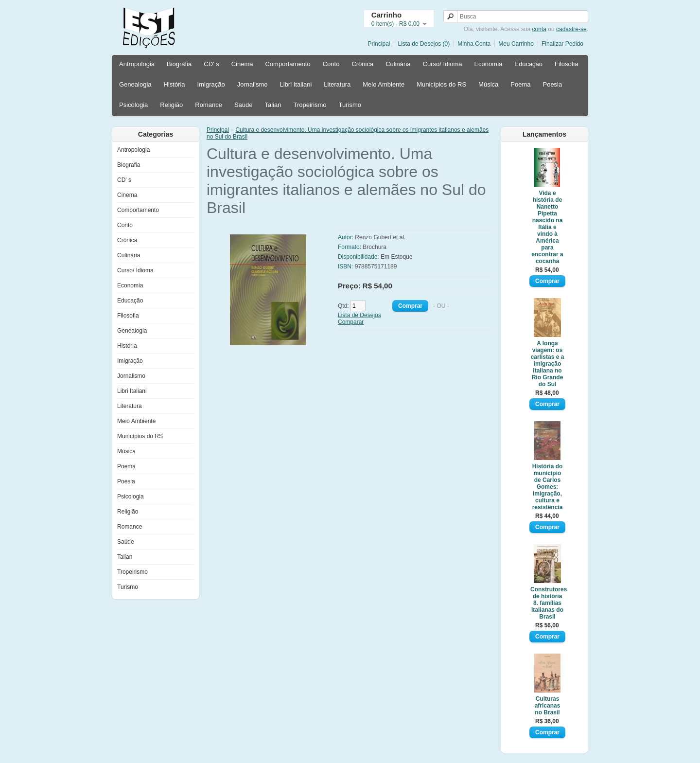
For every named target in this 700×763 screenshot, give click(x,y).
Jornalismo (253, 84)
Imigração (211, 84)
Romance (209, 105)
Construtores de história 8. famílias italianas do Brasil (547, 603)
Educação (528, 64)
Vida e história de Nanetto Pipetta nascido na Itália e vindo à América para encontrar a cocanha (547, 227)
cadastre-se (571, 29)
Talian (273, 105)
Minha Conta (474, 44)
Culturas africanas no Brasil (548, 706)
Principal (379, 44)
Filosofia (566, 64)
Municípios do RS (441, 84)
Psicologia (133, 105)
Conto (331, 64)
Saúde (244, 105)
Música (488, 84)
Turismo (350, 105)
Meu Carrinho (516, 44)
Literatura (337, 84)
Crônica (362, 64)
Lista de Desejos (359, 315)
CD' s (211, 64)
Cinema (242, 64)
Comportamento (288, 64)
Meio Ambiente (384, 84)
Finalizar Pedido (562, 44)
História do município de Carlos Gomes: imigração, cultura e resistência (548, 487)
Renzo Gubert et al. (380, 237)
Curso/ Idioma (443, 64)
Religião (171, 105)
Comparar (351, 322)
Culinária (398, 64)
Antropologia (137, 64)
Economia (488, 64)
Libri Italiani (296, 84)
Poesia (552, 84)
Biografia (179, 64)
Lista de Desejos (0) (424, 44)
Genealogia (135, 84)
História (175, 84)
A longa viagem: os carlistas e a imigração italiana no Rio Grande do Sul (548, 364)
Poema (520, 84)
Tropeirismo (310, 105)
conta (539, 29)
